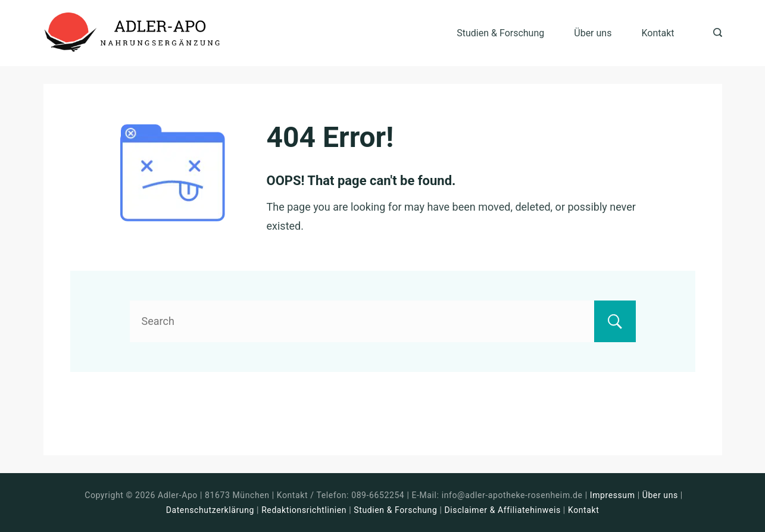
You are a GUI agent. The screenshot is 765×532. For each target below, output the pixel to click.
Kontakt (658, 33)
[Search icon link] (715, 33)
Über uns (593, 33)
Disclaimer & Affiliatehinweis (503, 510)
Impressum (614, 495)
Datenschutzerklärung (210, 510)
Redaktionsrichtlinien (304, 510)
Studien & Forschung (500, 33)
